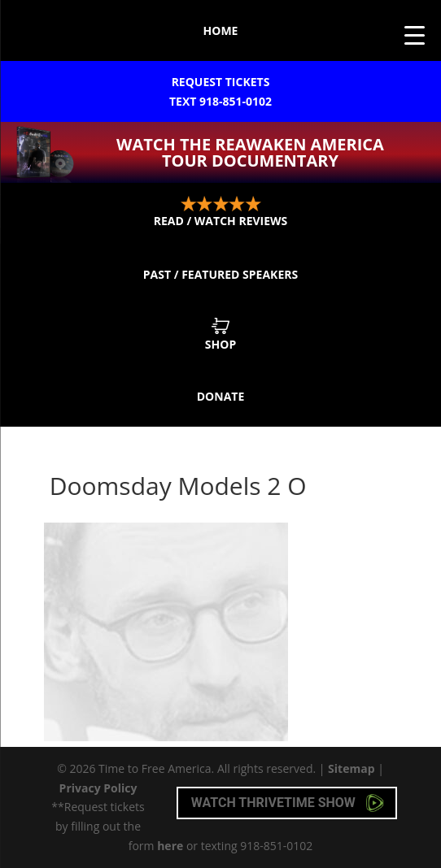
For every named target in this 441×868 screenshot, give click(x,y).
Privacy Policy (98, 788)
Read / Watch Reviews (221, 212)
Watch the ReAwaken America (250, 152)
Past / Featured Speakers (220, 274)
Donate (221, 396)
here (170, 846)
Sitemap (351, 768)
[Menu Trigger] (415, 35)
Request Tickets (220, 93)
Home (221, 30)
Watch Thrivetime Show (288, 803)
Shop (220, 334)
